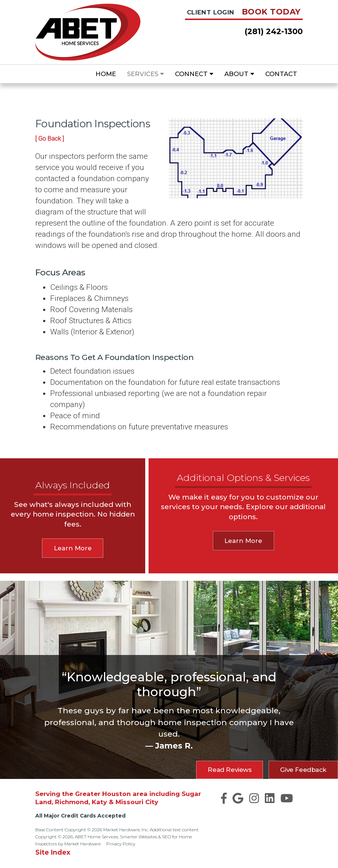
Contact (281, 74)
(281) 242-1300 (274, 31)
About (239, 74)
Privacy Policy (121, 844)
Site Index (53, 852)
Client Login (211, 12)
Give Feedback (303, 770)
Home (106, 74)
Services (145, 74)
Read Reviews (230, 770)
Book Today (271, 12)
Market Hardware (82, 844)
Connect (194, 74)
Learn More (73, 548)
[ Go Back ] (50, 138)
